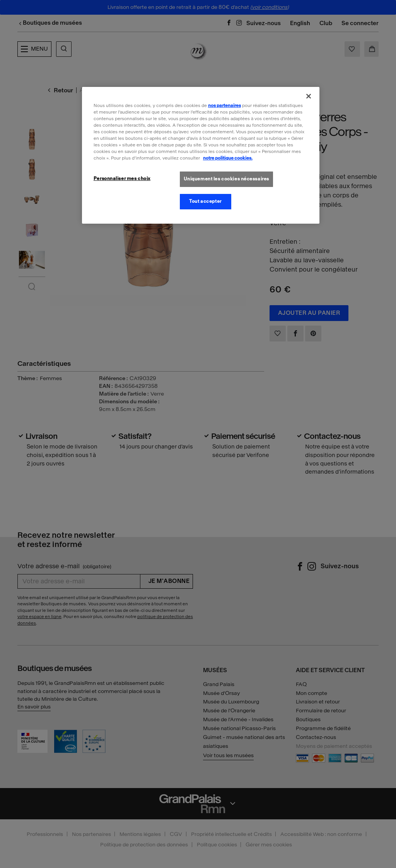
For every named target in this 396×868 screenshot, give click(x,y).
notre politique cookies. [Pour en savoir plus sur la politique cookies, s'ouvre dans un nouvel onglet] (228, 158)
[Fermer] (309, 96)
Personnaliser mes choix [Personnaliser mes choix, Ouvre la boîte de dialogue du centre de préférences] (122, 178)
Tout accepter (205, 201)
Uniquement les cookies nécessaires (226, 179)
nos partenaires (224, 105)
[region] (201, 155)
